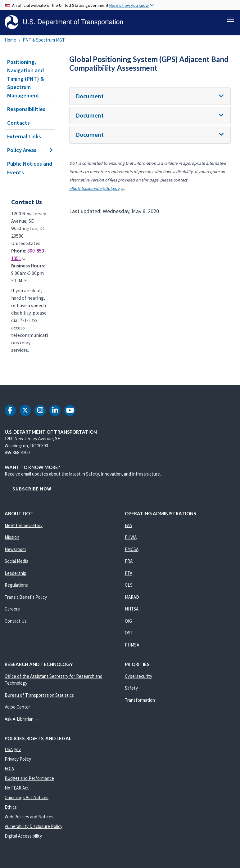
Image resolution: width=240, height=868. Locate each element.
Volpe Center (17, 707)
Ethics (11, 807)
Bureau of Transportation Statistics (39, 695)
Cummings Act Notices (27, 797)
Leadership (16, 573)
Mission (12, 537)
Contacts (18, 123)
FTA (129, 573)
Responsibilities (26, 109)
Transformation (140, 700)
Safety (131, 688)
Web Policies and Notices (29, 817)
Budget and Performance (29, 778)
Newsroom (15, 549)
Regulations (16, 585)
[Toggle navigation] (230, 19)
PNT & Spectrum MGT (44, 40)
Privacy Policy (18, 759)
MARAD (132, 597)
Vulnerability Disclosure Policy (34, 826)
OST (129, 633)
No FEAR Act (17, 788)
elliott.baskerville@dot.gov (97, 188)
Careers (12, 609)
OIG (128, 621)
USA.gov (13, 749)
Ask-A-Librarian (22, 719)
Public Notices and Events (30, 168)
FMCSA (132, 549)
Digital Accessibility (23, 836)
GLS (129, 585)
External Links (24, 136)
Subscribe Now (32, 489)
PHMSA (132, 645)
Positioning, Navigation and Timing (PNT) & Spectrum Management (26, 79)
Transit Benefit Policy (26, 597)
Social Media (16, 561)
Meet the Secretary (24, 525)
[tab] (150, 96)
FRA (129, 561)
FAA (128, 525)
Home (10, 40)
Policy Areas (30, 150)
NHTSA (132, 609)
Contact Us (16, 621)
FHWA (131, 537)
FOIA (9, 769)
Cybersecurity (138, 676)
